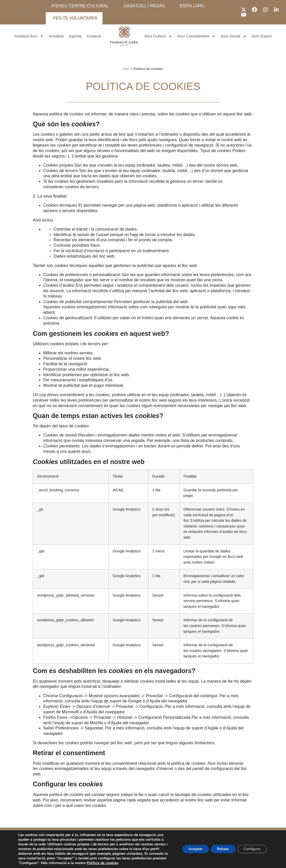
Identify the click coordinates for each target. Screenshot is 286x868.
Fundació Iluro (29, 36)
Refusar (217, 847)
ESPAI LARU (192, 6)
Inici (126, 69)
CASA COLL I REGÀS (144, 6)
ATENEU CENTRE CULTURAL (80, 6)
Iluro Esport (262, 36)
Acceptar (185, 847)
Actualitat (56, 36)
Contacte (94, 36)
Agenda (75, 36)
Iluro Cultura (158, 36)
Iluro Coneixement (197, 36)
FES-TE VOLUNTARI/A (75, 18)
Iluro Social (234, 36)
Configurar (250, 847)
